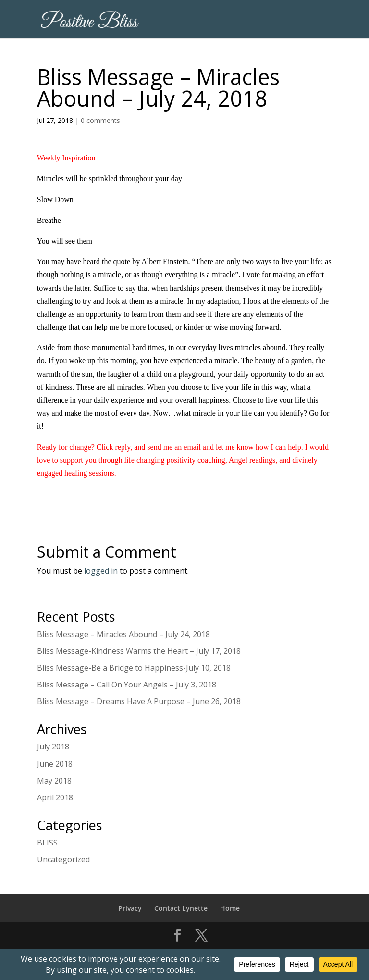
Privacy (130, 908)
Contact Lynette (181, 908)
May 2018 (54, 781)
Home (230, 908)
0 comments (100, 120)
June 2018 (55, 764)
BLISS (47, 843)
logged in (101, 571)
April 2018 (55, 797)
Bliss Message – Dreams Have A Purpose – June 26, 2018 (139, 701)
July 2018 (53, 747)
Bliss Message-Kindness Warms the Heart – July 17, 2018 (139, 651)
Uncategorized (63, 859)
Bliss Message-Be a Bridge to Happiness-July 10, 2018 (134, 668)
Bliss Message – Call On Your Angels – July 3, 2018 (127, 685)
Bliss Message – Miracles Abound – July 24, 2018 (123, 634)
